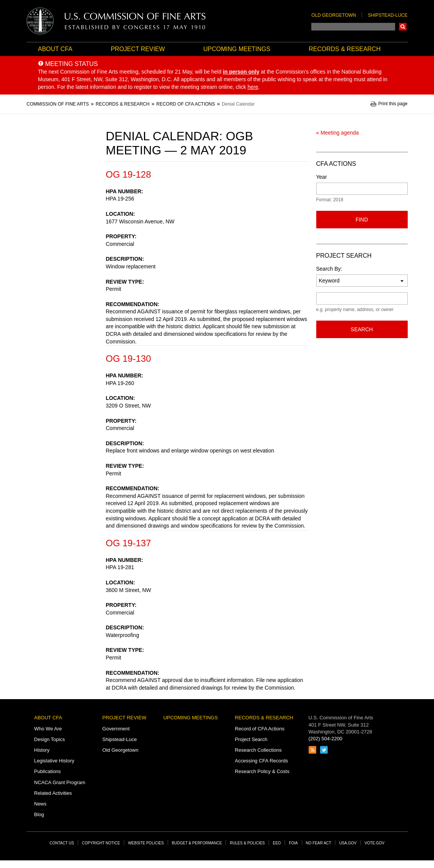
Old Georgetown (334, 15)
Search (403, 27)
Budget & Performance (197, 843)
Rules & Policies (247, 843)
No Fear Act (319, 843)
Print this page (393, 104)
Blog (39, 814)
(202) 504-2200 (326, 739)
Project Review (138, 49)
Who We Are (48, 729)
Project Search (251, 739)
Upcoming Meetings (237, 49)
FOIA (293, 843)
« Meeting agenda (338, 133)
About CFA (55, 49)
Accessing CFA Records (261, 761)
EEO (277, 843)
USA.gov (348, 843)
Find (362, 220)
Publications (48, 771)
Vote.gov (375, 843)
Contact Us (62, 843)
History (42, 750)
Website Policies (146, 843)
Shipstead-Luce (388, 15)
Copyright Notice (101, 843)
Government (116, 729)
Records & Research (344, 49)
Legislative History (54, 761)
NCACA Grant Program (60, 782)
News (41, 804)
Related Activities (53, 793)
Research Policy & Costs (262, 771)
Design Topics (50, 739)
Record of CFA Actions (259, 729)
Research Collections (258, 750)
